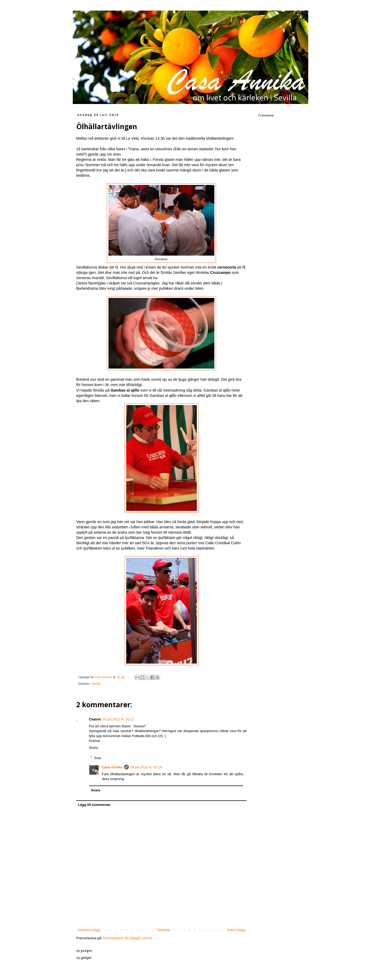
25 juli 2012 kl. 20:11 (118, 719)
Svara (93, 748)
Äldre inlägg (236, 930)
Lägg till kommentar (94, 805)
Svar (98, 758)
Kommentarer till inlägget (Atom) (128, 938)
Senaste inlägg (89, 930)
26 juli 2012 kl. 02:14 (146, 767)
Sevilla (96, 684)
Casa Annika (112, 767)
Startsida (164, 930)
